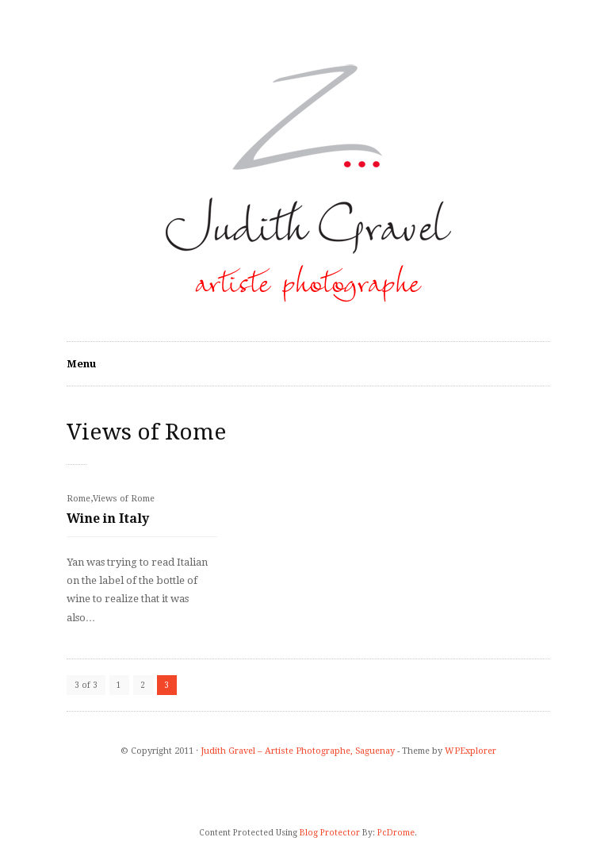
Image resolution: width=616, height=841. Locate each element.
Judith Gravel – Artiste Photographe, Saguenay (298, 751)
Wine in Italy (108, 518)
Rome (78, 499)
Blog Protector (330, 832)
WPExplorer (471, 751)
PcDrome (396, 832)
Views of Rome (124, 499)
